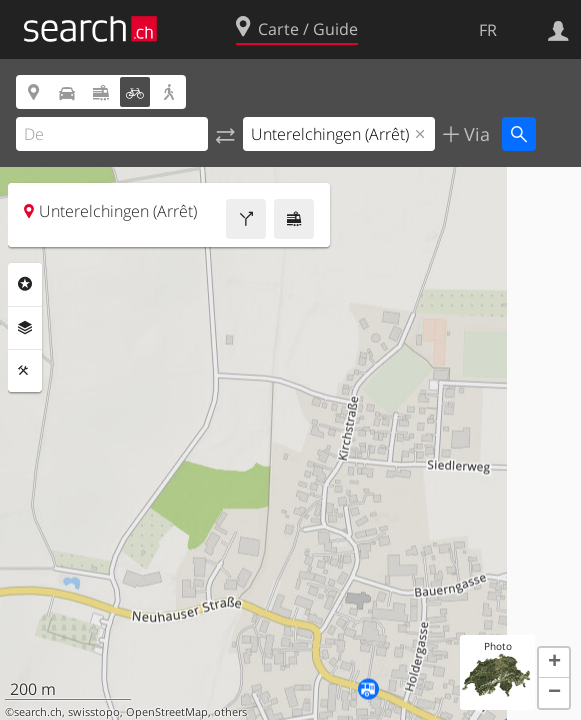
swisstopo (94, 712)
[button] (554, 663)
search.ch (38, 712)
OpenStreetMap (167, 712)
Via (474, 134)
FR (488, 30)
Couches (25, 328)
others (230, 712)
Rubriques (25, 284)
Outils (25, 371)
